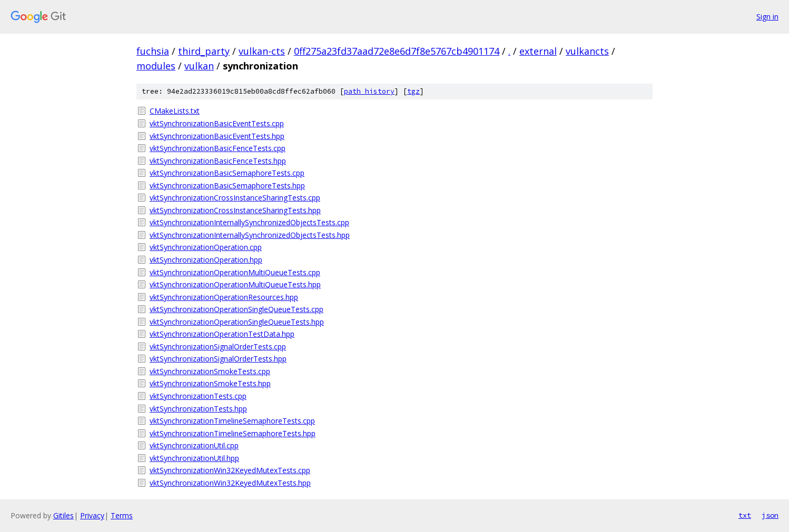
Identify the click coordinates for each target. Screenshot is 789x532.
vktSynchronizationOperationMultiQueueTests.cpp (235, 272)
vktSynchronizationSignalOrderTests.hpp (218, 359)
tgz (413, 91)
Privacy (92, 515)
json (770, 515)
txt (745, 515)
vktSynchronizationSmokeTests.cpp (210, 371)
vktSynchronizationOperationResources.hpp (224, 297)
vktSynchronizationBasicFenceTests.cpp (218, 148)
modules (156, 66)
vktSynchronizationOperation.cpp (206, 247)
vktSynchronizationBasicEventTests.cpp (217, 123)
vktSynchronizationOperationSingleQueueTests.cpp (236, 309)
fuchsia (153, 51)
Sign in (767, 17)
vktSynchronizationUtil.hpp (194, 458)
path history (369, 91)
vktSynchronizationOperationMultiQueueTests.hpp (235, 284)
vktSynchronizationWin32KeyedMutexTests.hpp (230, 483)
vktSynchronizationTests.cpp (198, 396)
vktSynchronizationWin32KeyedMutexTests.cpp (230, 470)
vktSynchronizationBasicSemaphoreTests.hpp (227, 185)
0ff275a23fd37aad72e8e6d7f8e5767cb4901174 (397, 51)
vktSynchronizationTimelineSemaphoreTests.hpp (233, 433)
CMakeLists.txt (175, 111)
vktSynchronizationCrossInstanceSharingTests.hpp (235, 210)
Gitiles (63, 515)
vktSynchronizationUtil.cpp (194, 445)
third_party (204, 51)
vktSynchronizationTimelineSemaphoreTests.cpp (232, 421)
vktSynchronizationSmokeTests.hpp (210, 383)
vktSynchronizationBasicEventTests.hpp (217, 136)
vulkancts (587, 51)
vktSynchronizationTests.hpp (198, 409)
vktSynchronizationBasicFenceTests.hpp (218, 161)
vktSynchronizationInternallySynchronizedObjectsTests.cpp (249, 222)
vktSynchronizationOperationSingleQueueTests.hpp (237, 322)
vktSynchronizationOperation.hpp (206, 260)
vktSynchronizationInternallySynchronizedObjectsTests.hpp (250, 235)
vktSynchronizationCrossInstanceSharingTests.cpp (235, 198)
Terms (122, 515)
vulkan (199, 66)
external (538, 51)
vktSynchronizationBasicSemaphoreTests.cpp (227, 173)
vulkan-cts (262, 51)
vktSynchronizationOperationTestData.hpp (222, 334)
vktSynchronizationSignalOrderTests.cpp (218, 347)
